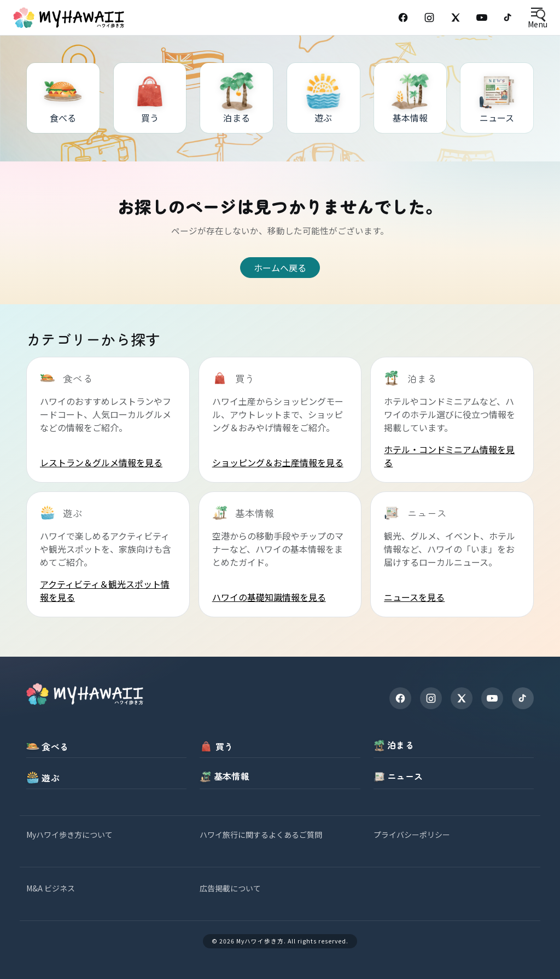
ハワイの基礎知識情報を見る (269, 597)
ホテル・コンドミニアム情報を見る (449, 456)
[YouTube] (482, 18)
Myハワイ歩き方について (69, 835)
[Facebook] (403, 18)
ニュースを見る (414, 597)
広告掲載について (230, 888)
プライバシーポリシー (412, 835)
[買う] (150, 98)
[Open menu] (537, 18)
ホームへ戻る (280, 268)
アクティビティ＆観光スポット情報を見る (105, 590)
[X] (462, 698)
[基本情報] (410, 98)
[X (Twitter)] (456, 18)
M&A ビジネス (51, 888)
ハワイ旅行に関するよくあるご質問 (261, 835)
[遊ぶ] (323, 98)
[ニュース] (497, 98)
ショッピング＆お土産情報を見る (278, 462)
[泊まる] (237, 98)
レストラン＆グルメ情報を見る (101, 462)
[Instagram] (429, 18)
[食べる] (63, 98)
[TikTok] (508, 18)
